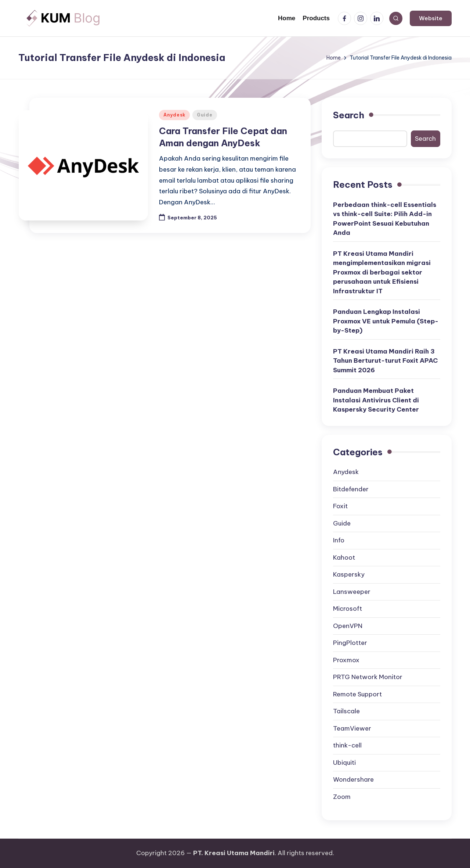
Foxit (340, 506)
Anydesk (174, 115)
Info (339, 540)
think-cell (347, 745)
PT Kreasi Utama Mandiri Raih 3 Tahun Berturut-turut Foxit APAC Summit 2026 (385, 361)
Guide (205, 115)
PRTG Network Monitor (368, 677)
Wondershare (353, 779)
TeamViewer (352, 728)
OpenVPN (348, 626)
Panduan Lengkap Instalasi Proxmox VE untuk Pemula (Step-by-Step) (386, 321)
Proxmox (346, 660)
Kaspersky (349, 574)
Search (349, 115)
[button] (431, 18)
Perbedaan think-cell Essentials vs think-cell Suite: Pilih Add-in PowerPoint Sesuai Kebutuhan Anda (385, 219)
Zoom (342, 797)
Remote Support (357, 694)
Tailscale (346, 711)
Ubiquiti (344, 763)
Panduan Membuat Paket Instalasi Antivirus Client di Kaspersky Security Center (376, 400)
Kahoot (344, 557)
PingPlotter (350, 643)
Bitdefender (351, 489)
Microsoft (348, 609)
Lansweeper (352, 592)
